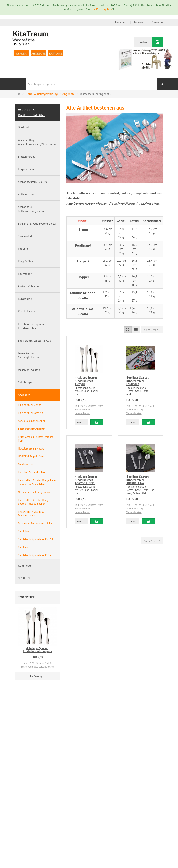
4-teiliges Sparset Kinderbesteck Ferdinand (137, 381)
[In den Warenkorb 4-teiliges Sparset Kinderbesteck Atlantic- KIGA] (148, 521)
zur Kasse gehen (102, 9)
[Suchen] (162, 84)
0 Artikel (143, 42)
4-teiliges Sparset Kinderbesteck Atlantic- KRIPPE (86, 480)
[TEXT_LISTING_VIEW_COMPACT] (136, 330)
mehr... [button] (81, 422)
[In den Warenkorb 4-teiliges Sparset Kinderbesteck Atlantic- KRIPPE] (97, 521)
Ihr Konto (139, 22)
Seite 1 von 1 (152, 330)
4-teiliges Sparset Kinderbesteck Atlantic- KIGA (137, 480)
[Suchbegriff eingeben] (91, 84)
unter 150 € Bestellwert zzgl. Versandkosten (89, 410)
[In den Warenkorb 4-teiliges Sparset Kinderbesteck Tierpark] (97, 422)
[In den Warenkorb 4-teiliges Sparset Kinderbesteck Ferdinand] (148, 422)
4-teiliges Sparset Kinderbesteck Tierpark (86, 381)
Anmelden (158, 22)
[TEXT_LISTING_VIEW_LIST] (128, 330)
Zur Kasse (121, 22)
